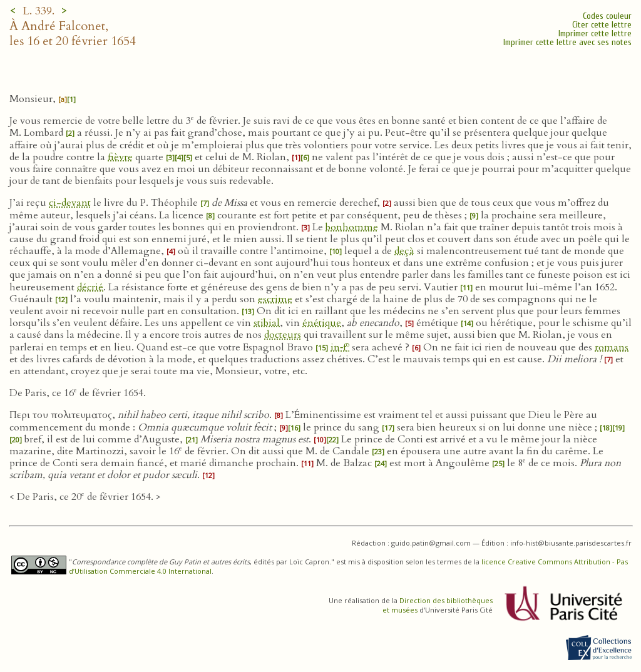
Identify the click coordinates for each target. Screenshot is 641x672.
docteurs (283, 335)
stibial (267, 323)
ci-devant (70, 203)
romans (612, 347)
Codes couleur (607, 16)
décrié (90, 287)
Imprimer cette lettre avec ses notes (567, 42)
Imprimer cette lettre (595, 33)
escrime (275, 299)
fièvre (120, 157)
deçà (404, 251)
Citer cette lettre (602, 25)
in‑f (340, 347)
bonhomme (352, 227)
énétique (322, 323)
